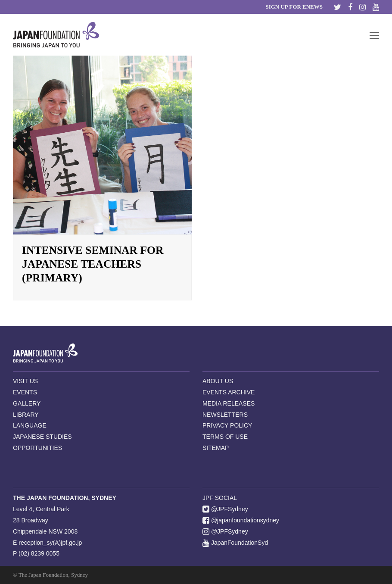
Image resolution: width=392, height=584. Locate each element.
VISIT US (25, 381)
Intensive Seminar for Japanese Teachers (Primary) (93, 264)
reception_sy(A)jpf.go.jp (50, 543)
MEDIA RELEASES (229, 403)
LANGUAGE (30, 425)
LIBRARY (26, 415)
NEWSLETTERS (225, 415)
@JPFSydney (225, 509)
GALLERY (27, 403)
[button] (374, 35)
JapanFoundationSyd (235, 543)
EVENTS (25, 392)
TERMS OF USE (225, 437)
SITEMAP (216, 448)
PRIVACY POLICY (227, 425)
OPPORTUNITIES (37, 448)
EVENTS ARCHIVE (229, 392)
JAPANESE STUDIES (42, 437)
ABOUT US (218, 381)
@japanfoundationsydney (241, 520)
